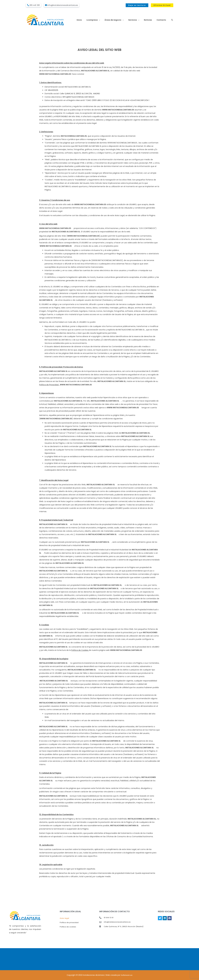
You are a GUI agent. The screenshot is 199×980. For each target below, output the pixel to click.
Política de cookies (68, 927)
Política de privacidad (69, 923)
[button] (137, 5)
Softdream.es (127, 975)
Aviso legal (64, 918)
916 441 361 (35, 5)
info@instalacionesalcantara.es (63, 5)
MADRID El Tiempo (99, 959)
